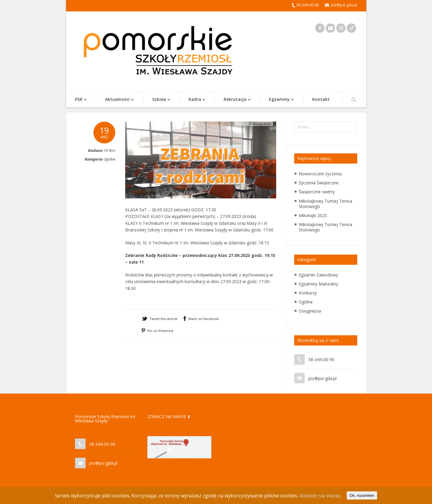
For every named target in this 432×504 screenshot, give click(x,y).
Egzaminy (278, 100)
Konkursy (308, 293)
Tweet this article (163, 319)
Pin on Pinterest (160, 331)
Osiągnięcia (310, 311)
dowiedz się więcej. (320, 496)
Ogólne (109, 159)
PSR (78, 100)
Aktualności (116, 100)
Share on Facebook (203, 319)
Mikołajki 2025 (313, 215)
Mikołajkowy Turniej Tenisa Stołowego (325, 204)
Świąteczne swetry (317, 192)
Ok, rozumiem (362, 495)
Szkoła (158, 100)
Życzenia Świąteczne (319, 183)
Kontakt (321, 99)
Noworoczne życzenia (320, 174)
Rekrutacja (234, 100)
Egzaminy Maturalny (318, 284)
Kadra (194, 100)
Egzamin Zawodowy (318, 275)
